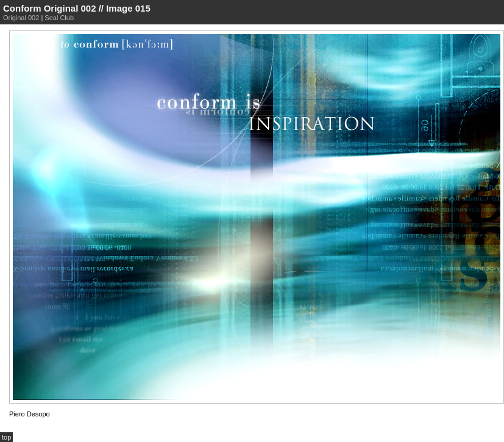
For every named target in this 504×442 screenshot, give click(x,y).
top (6, 437)
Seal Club (59, 18)
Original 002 (21, 18)
